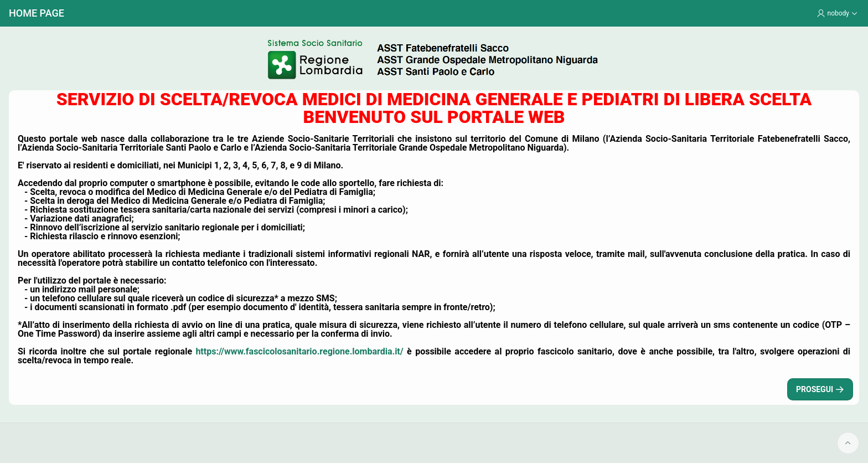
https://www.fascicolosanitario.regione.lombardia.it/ (299, 351)
